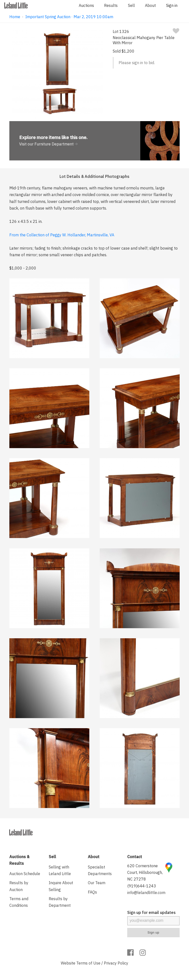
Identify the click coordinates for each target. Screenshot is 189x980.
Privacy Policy (116, 963)
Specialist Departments (100, 870)
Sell (131, 5)
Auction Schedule (25, 874)
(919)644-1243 (142, 886)
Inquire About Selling (61, 886)
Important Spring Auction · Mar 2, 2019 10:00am (69, 17)
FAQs (92, 892)
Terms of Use (88, 963)
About (150, 5)
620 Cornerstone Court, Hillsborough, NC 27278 (145, 872)
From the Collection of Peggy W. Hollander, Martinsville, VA (62, 235)
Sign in (172, 5)
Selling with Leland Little (60, 870)
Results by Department (60, 902)
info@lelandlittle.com (146, 893)
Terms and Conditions (19, 902)
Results (111, 5)
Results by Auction (19, 886)
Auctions (86, 5)
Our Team (97, 883)
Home (15, 17)
